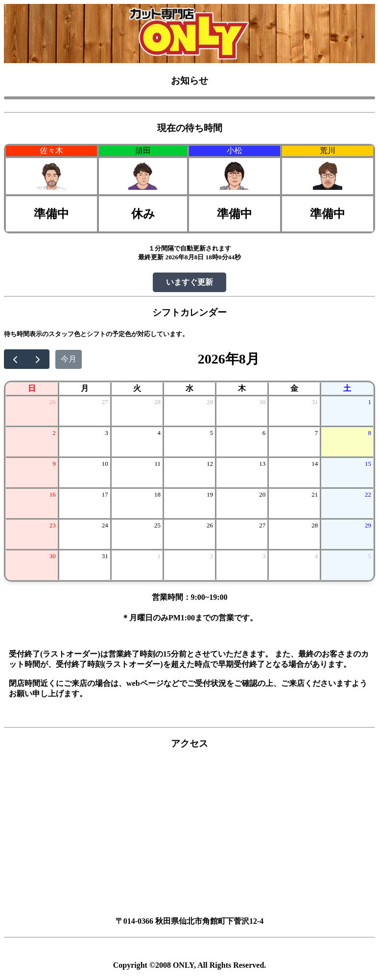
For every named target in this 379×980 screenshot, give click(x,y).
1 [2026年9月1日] (159, 556)
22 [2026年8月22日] (368, 494)
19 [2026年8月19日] (210, 494)
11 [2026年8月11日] (157, 464)
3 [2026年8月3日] (107, 433)
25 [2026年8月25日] (157, 525)
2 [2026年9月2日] (212, 556)
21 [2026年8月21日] (315, 494)
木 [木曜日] (242, 388)
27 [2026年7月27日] (105, 402)
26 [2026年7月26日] (53, 402)
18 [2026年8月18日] (157, 494)
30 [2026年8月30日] (53, 556)
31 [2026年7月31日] (315, 402)
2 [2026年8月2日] (54, 433)
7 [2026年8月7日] (317, 433)
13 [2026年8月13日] (262, 464)
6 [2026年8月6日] (264, 433)
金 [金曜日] (294, 388)
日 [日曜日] (32, 388)
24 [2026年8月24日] (105, 525)
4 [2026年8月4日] (159, 433)
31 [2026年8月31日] (105, 556)
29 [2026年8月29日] (368, 525)
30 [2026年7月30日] (262, 402)
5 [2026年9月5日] (370, 556)
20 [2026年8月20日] (262, 494)
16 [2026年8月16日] (53, 494)
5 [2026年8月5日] (212, 433)
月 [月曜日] (85, 388)
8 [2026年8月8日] (370, 433)
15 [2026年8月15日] (368, 464)
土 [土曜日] (347, 388)
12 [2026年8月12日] (210, 464)
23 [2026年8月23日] (53, 525)
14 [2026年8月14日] (315, 464)
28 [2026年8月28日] (315, 525)
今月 (69, 359)
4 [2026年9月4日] (317, 556)
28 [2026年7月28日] (157, 402)
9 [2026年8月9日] (54, 464)
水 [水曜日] (189, 388)
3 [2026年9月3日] (264, 556)
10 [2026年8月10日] (105, 464)
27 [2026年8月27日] (262, 525)
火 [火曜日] (137, 388)
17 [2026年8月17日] (105, 494)
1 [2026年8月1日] (370, 402)
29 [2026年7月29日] (210, 402)
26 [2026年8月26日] (210, 525)
